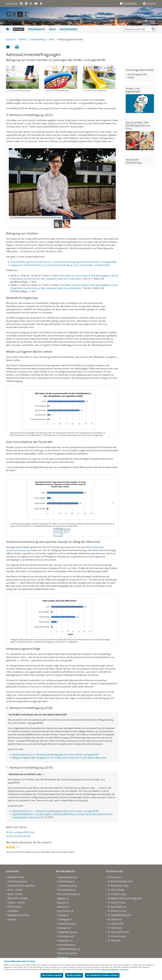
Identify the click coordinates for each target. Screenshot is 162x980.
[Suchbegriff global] (138, 29)
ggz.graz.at (63, 902)
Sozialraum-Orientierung (134, 161)
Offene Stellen (15, 907)
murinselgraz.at (66, 936)
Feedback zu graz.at (18, 881)
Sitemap (12, 919)
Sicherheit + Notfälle (18, 898)
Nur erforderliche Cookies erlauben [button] (102, 975)
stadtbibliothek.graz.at (69, 949)
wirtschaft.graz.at (66, 945)
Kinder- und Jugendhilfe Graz (20, 832)
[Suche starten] (153, 29)
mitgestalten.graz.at (68, 932)
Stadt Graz (12, 4)
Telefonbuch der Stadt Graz (21, 886)
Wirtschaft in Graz (120, 886)
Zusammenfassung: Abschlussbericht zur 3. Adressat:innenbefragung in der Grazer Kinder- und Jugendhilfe (63, 262)
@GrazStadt (117, 924)
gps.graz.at (63, 907)
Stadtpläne (13, 911)
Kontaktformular (16, 877)
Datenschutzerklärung (110, 969)
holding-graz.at (65, 919)
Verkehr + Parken (16, 902)
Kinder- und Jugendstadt (134, 90)
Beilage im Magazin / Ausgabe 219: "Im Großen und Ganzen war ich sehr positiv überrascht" (59, 758)
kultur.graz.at (64, 928)
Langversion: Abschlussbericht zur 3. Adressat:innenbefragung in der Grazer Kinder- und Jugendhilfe (60, 265)
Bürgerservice (37, 29)
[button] (151, 4)
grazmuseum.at (66, 911)
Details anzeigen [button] (74, 975)
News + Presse (15, 894)
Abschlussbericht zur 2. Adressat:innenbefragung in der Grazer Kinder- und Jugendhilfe (55, 754)
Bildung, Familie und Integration (126, 898)
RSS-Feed (116, 941)
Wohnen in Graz (119, 911)
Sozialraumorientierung (18, 836)
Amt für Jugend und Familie (71, 39)
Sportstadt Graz (119, 907)
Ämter (52, 39)
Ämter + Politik (15, 890)
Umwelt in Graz (118, 894)
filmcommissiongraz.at (69, 894)
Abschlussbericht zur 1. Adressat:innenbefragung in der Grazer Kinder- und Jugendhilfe (55, 811)
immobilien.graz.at (67, 924)
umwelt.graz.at (65, 941)
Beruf (52, 29)
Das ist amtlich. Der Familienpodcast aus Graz (138, 125)
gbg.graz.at (63, 898)
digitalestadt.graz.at (68, 877)
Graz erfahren (69, 29)
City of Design (117, 890)
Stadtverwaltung (38, 39)
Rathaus (19, 29)
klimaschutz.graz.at (67, 953)
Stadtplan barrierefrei (19, 915)
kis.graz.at (63, 957)
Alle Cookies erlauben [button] (52, 975)
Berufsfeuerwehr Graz (122, 881)
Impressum (124, 969)
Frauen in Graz (118, 902)
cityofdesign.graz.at (67, 886)
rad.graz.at (63, 915)
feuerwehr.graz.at (67, 890)
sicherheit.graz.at (66, 881)
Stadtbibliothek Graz (121, 915)
